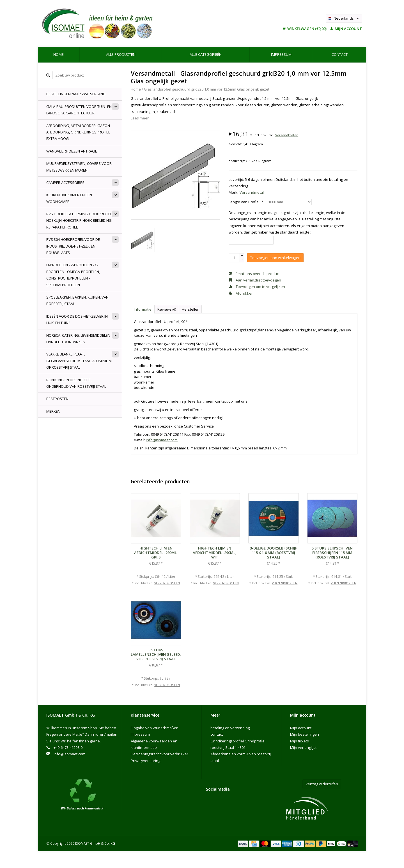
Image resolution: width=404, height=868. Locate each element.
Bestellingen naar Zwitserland (76, 94)
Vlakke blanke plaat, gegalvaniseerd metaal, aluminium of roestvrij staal (79, 361)
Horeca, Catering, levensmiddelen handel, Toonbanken (78, 339)
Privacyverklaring (145, 761)
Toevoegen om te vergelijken (257, 287)
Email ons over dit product (254, 274)
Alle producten (121, 54)
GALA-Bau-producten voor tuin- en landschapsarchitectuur (79, 110)
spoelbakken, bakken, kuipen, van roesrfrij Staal (77, 300)
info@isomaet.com (162, 440)
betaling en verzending (230, 728)
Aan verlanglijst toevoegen (255, 280)
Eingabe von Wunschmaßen (155, 728)
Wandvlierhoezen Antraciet (73, 151)
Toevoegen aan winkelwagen (275, 258)
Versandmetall (252, 192)
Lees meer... (141, 118)
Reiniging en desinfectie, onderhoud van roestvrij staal (76, 383)
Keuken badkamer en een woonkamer (69, 198)
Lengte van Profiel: (246, 202)
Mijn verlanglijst (303, 747)
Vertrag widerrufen (322, 784)
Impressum (281, 54)
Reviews (167, 309)
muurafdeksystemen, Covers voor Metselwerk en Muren (79, 167)
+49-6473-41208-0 (68, 747)
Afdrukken (241, 293)
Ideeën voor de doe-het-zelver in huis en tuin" (77, 319)
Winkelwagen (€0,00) (305, 29)
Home (58, 54)
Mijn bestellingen (305, 734)
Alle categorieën (206, 54)
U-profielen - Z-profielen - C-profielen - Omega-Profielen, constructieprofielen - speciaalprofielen (73, 275)
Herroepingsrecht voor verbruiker (159, 754)
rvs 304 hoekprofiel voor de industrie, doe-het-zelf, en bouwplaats (73, 246)
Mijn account (346, 29)
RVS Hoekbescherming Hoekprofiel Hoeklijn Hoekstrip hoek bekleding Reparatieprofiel (79, 221)
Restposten (57, 399)
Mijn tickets (299, 741)
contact (340, 54)
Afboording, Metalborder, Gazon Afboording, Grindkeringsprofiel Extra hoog (78, 132)
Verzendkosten (287, 135)
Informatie (143, 309)
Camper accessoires (65, 183)
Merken (53, 411)
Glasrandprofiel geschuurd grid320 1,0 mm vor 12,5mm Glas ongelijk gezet (207, 89)
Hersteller (190, 309)
